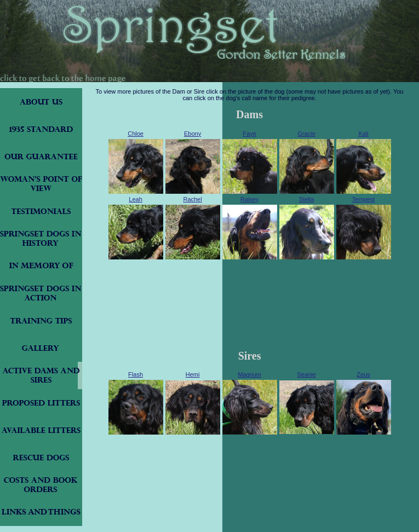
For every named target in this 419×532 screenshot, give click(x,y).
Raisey (250, 199)
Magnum (249, 374)
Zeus (363, 374)
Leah (135, 199)
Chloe (136, 134)
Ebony (193, 134)
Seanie (306, 374)
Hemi (193, 374)
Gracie (306, 134)
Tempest (364, 199)
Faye (249, 134)
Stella (307, 199)
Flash (136, 374)
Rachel (192, 199)
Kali (363, 134)
